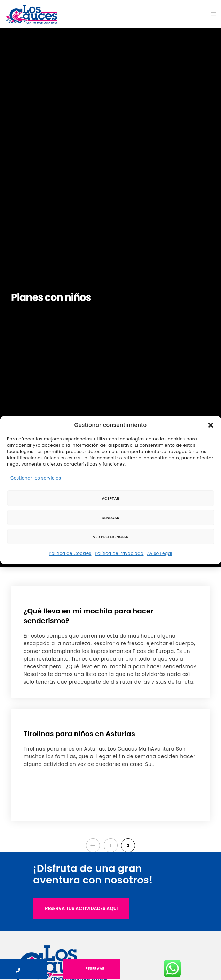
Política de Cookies (70, 553)
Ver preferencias (111, 537)
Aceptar (110, 498)
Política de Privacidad (119, 553)
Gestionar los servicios (36, 478)
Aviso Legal (159, 553)
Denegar (110, 518)
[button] (211, 425)
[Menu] (211, 14)
